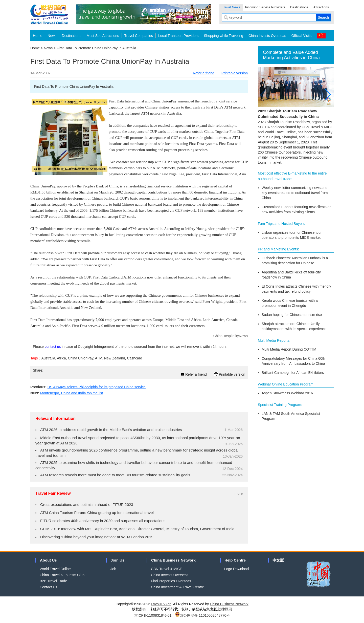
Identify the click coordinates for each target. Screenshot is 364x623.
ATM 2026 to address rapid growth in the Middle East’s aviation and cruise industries (111, 430)
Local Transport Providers (178, 36)
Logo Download (236, 569)
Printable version (235, 73)
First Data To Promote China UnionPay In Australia (96, 48)
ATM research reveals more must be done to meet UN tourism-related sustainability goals (115, 475)
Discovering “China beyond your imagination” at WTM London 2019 (97, 537)
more (239, 493)
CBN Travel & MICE (167, 569)
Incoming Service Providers (265, 7)
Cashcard (134, 358)
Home (38, 36)
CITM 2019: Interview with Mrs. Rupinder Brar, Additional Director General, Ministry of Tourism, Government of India (137, 529)
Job (113, 569)
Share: (38, 370)
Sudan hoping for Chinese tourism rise (292, 315)
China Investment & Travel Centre (177, 587)
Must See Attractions (103, 36)
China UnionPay (81, 358)
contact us (53, 347)
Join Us (118, 560)
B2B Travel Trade (53, 581)
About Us (48, 560)
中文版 (278, 560)
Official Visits (302, 36)
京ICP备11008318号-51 (153, 615)
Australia (48, 358)
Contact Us (48, 587)
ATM (99, 358)
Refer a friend (204, 73)
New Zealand (115, 358)
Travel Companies (139, 36)
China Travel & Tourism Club (62, 575)
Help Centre (235, 560)
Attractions (321, 7)
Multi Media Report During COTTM (289, 349)
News (52, 36)
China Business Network (173, 560)
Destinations (299, 7)
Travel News (231, 7)
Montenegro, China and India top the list (72, 393)
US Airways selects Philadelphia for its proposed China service (97, 387)
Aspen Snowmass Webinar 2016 (287, 393)
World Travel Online (55, 569)
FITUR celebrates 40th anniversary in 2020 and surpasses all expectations (103, 521)
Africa (61, 358)
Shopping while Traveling (223, 36)
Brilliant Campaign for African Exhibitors (293, 373)
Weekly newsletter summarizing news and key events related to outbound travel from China (295, 193)
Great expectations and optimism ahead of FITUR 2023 (87, 504)
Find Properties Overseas (171, 581)
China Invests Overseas (267, 36)
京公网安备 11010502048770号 (202, 615)
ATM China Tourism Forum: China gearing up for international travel (97, 513)
